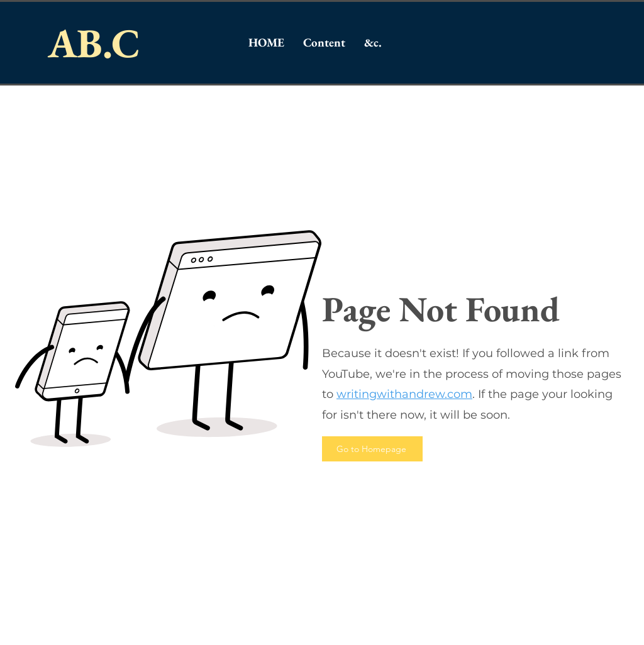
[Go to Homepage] (372, 449)
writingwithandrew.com (404, 394)
